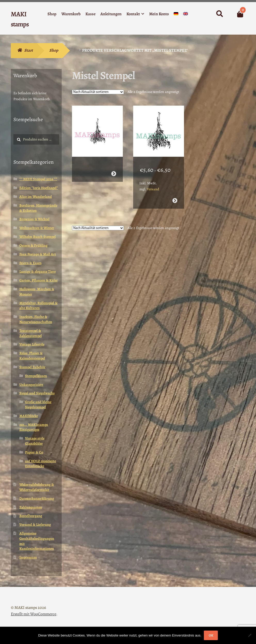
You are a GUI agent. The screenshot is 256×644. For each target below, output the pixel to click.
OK (211, 635)
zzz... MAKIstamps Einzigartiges (34, 427)
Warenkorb (71, 14)
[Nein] (250, 635)
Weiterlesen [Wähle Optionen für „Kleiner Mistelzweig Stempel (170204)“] (114, 171)
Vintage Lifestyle (32, 344)
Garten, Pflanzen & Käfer (39, 280)
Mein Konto (159, 14)
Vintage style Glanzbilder (35, 441)
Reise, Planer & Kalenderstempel (32, 356)
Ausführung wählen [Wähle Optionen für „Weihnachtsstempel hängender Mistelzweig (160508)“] (175, 198)
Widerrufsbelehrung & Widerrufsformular (37, 487)
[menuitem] (176, 15)
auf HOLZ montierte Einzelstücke (41, 464)
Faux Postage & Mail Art (38, 254)
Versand (153, 186)
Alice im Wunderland (36, 197)
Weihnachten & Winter (37, 228)
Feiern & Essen (30, 263)
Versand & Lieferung (35, 525)
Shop (52, 14)
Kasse (90, 14)
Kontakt (133, 14)
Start (29, 50)
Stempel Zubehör (32, 367)
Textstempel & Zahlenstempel (31, 333)
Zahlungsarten (31, 507)
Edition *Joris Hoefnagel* (39, 188)
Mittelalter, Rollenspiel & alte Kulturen (38, 306)
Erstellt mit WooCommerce (34, 614)
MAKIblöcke (29, 416)
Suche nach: (219, 14)
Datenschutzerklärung (37, 498)
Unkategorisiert (31, 385)
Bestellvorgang (31, 516)
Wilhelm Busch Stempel (38, 237)
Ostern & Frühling (33, 245)
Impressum (28, 557)
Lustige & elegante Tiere (38, 272)
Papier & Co (34, 452)
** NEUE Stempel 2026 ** (38, 179)
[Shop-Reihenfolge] (98, 92)
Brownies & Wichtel (34, 219)
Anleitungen (111, 14)
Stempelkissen (36, 376)
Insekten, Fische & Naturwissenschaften (36, 319)
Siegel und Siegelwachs (37, 393)
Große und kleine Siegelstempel (38, 405)
